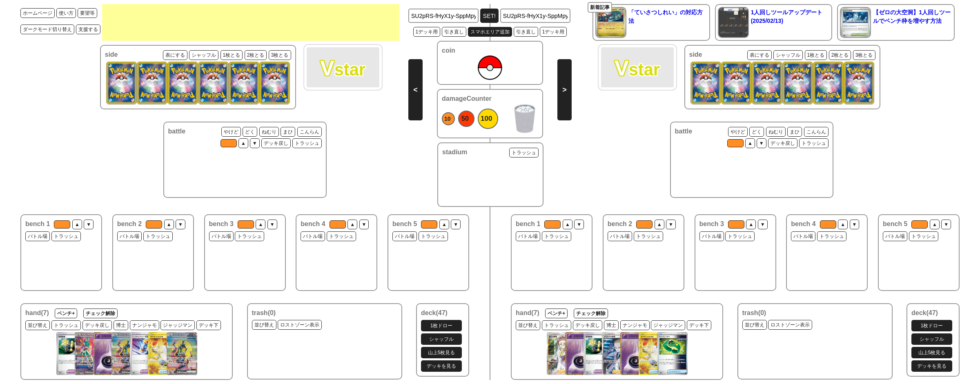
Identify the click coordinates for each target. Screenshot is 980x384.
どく (250, 132)
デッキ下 (209, 325)
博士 (121, 325)
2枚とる (256, 55)
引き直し (454, 32)
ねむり (269, 132)
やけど (231, 132)
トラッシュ (307, 143)
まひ (288, 132)
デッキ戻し (276, 143)
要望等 (87, 13)
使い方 (66, 13)
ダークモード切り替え (47, 29)
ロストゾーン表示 (300, 325)
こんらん (310, 132)
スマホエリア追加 (490, 32)
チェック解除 (100, 313)
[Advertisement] (251, 22)
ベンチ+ (66, 313)
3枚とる (280, 55)
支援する (88, 29)
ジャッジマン (178, 325)
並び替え (38, 325)
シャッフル (204, 55)
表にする (175, 55)
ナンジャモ (145, 325)
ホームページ (38, 13)
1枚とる (232, 55)
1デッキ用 (427, 32)
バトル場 (38, 236)
